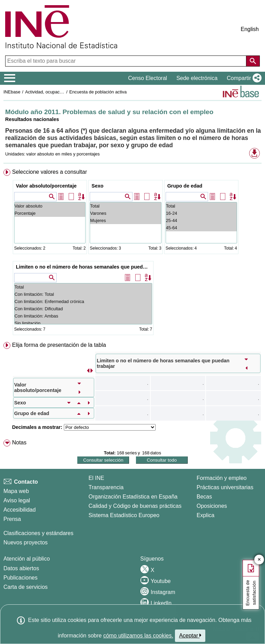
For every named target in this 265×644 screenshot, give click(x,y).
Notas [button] (19, 442)
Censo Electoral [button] (148, 78)
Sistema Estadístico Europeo (124, 515)
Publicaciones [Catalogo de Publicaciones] (21, 578)
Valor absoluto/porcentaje (46, 186)
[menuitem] (132, 253)
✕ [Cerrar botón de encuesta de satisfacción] (259, 560)
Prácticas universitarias (225, 487)
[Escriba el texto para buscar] (126, 61)
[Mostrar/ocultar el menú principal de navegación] (10, 78)
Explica (206, 515)
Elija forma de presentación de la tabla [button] (59, 345)
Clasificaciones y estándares (38, 533)
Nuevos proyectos (26, 542)
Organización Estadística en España (133, 497)
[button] (243, 78)
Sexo (97, 186)
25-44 (201, 220)
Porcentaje (50, 213)
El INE (96, 478)
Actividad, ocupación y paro (52, 92)
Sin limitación (83, 323)
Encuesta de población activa (98, 92)
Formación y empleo (222, 478)
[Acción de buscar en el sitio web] (253, 61)
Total (125, 206)
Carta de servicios (26, 587)
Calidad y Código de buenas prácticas (135, 506)
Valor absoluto (50, 206)
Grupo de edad (185, 186)
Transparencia (106, 487)
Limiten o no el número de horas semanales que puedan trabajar (84, 267)
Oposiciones (212, 506)
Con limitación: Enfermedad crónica (83, 301)
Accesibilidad (19, 510)
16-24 (201, 213)
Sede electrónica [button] (197, 78)
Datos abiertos (21, 568)
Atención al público (27, 559)
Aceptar (190, 635)
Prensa (12, 519)
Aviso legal (17, 500)
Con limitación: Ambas (83, 316)
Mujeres (125, 220)
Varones (125, 213)
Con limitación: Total (83, 294)
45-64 (201, 228)
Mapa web (16, 491)
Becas (204, 497)
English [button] (250, 29)
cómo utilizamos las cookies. (138, 636)
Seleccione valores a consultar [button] (50, 172)
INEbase (12, 92)
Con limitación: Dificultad (83, 309)
